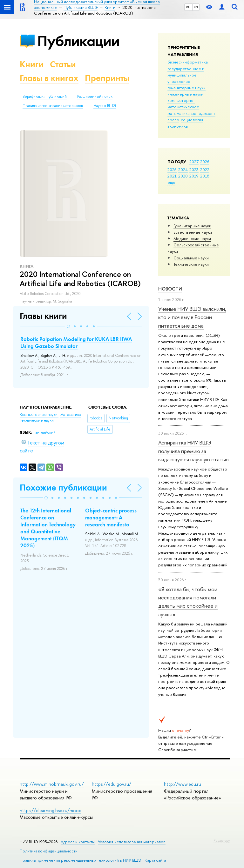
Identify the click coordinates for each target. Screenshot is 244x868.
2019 (194, 176)
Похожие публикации (63, 487)
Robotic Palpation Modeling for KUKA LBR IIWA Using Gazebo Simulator (76, 343)
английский (46, 432)
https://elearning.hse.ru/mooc (50, 810)
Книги (32, 64)
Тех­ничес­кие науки (191, 264)
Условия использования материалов (132, 842)
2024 (183, 170)
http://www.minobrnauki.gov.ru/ (52, 784)
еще (171, 182)
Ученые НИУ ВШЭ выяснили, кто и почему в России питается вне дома (192, 317)
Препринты (107, 78)
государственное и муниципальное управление (186, 75)
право (173, 120)
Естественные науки (193, 232)
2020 (183, 176)
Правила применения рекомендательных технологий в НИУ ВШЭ (81, 860)
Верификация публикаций (45, 97)
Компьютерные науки (39, 415)
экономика (178, 126)
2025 (172, 170)
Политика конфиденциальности (49, 851)
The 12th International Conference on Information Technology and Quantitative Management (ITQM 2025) (48, 528)
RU (188, 7)
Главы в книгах (49, 78)
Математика (71, 415)
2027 (194, 162)
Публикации (78, 41)
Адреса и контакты (78, 842)
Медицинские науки (192, 238)
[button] (68, 326)
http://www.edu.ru (183, 784)
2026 (205, 162)
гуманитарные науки (186, 88)
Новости (170, 289)
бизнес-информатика (188, 62)
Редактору (222, 840)
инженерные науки (185, 94)
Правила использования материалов (53, 106)
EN (196, 7)
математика (179, 113)
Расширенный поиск (95, 97)
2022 (205, 170)
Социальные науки (191, 258)
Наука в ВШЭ (105, 106)
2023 (194, 170)
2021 (172, 176)
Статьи (63, 64)
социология (192, 120)
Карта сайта (155, 860)
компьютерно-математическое (183, 103)
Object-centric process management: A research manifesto (111, 517)
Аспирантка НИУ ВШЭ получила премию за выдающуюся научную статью (193, 451)
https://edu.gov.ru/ (112, 784)
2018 (205, 176)
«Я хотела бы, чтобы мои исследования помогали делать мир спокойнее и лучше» (188, 602)
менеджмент (203, 113)
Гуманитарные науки (192, 226)
